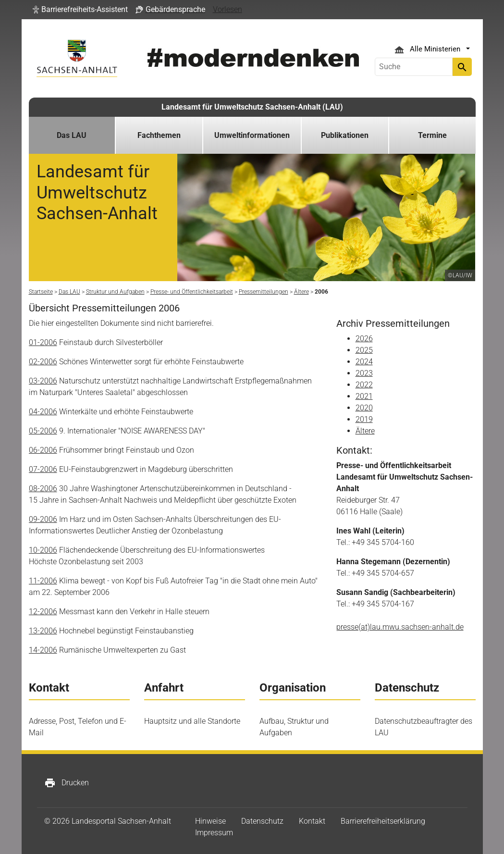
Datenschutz (262, 821)
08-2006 (43, 489)
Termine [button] (432, 135)
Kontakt (312, 821)
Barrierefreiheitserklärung (383, 821)
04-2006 (43, 412)
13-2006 (43, 631)
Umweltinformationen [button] (252, 135)
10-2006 (43, 550)
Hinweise (210, 821)
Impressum (214, 833)
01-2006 (43, 342)
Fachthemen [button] (159, 135)
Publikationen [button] (345, 135)
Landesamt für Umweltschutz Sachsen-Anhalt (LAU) (252, 107)
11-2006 (43, 581)
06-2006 (43, 450)
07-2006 (43, 469)
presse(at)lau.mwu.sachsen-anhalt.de (400, 627)
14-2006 (43, 650)
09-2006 (43, 519)
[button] (80, 10)
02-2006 (43, 362)
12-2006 (43, 612)
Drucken (67, 783)
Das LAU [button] (72, 135)
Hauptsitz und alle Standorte (192, 721)
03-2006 (43, 381)
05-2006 (43, 431)
